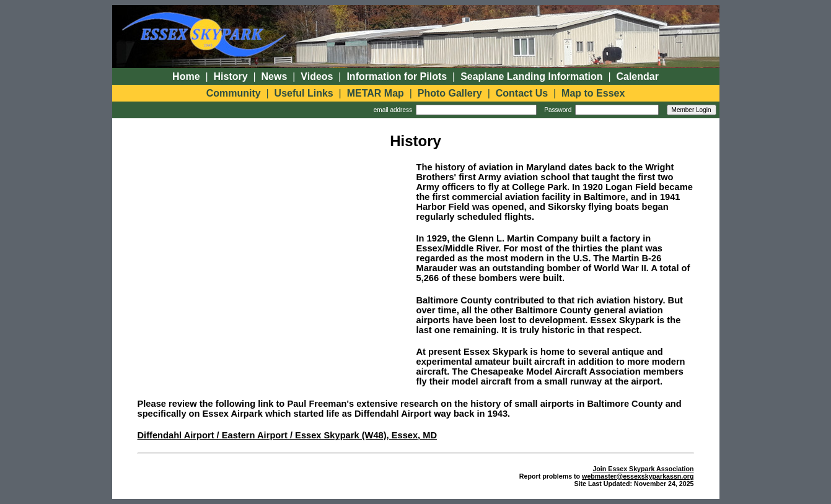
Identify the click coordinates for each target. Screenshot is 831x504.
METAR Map (376, 93)
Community (234, 93)
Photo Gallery (450, 93)
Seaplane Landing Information (531, 76)
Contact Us (522, 93)
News (275, 76)
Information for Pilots (397, 76)
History (231, 76)
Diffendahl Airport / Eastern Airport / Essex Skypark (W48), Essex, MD (288, 435)
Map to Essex (593, 93)
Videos (317, 76)
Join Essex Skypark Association (643, 469)
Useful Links (304, 93)
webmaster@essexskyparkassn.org (638, 476)
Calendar (637, 76)
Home (186, 76)
